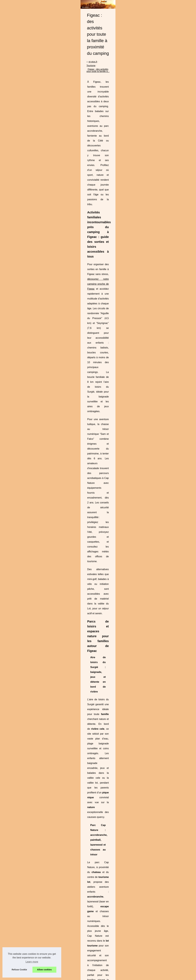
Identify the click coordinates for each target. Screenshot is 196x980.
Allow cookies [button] (44, 970)
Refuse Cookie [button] (19, 970)
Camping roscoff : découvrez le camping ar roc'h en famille (101, 932)
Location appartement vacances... (26, 134)
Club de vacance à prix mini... (24, 299)
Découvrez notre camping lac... (25, 313)
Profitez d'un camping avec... (24, 216)
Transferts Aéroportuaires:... (24, 113)
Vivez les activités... (20, 285)
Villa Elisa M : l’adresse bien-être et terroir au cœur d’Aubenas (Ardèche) (108, 916)
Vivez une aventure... (20, 347)
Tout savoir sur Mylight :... (22, 79)
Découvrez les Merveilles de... (25, 258)
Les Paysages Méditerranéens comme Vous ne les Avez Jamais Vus (106, 958)
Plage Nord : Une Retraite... (24, 106)
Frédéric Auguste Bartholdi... (24, 251)
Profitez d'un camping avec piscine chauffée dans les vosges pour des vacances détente (116, 953)
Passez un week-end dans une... (26, 333)
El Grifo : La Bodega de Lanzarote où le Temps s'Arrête (100, 927)
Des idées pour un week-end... (25, 326)
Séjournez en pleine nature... (24, 209)
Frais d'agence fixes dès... (23, 141)
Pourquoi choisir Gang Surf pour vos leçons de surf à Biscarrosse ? (106, 937)
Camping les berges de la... (23, 278)
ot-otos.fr (59, 77)
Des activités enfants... (21, 265)
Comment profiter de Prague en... (26, 353)
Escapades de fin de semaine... (25, 367)
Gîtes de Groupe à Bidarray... (24, 93)
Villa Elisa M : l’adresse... (22, 162)
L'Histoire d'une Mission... (22, 86)
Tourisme (71, 77)
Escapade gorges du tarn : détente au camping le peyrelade (102, 964)
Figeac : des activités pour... (24, 202)
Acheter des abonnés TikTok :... (25, 65)
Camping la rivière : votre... (23, 271)
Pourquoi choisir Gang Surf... (24, 189)
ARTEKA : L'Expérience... (22, 196)
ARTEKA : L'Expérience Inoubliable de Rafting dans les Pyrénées (162, 900)
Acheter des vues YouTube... (24, 72)
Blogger (64, 973)
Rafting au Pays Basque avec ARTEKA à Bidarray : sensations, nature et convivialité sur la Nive (119, 922)
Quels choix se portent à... (23, 292)
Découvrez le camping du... (23, 120)
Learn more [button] (32, 962)
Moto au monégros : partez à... (25, 230)
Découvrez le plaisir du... (22, 99)
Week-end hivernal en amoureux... (27, 319)
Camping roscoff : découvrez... (25, 182)
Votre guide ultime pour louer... (25, 147)
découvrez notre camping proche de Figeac (149, 123)
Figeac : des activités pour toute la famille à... (100, 77)
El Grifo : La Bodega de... (22, 175)
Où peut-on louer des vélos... (24, 340)
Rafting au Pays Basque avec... (25, 168)
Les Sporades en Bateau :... (24, 244)
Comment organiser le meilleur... (26, 360)
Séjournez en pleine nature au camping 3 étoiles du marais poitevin (80, 900)
